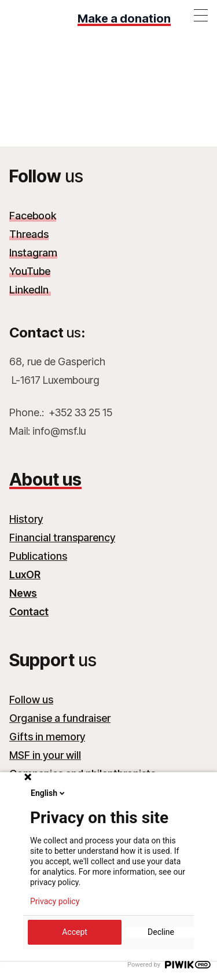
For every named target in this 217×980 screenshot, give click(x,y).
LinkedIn (30, 290)
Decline (161, 932)
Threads (29, 234)
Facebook (33, 216)
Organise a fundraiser (60, 718)
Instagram (33, 253)
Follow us (31, 700)
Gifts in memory (47, 737)
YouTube (30, 271)
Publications (38, 556)
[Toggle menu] (201, 15)
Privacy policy (55, 901)
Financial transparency (62, 537)
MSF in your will (45, 755)
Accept (75, 932)
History (26, 519)
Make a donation (124, 19)
